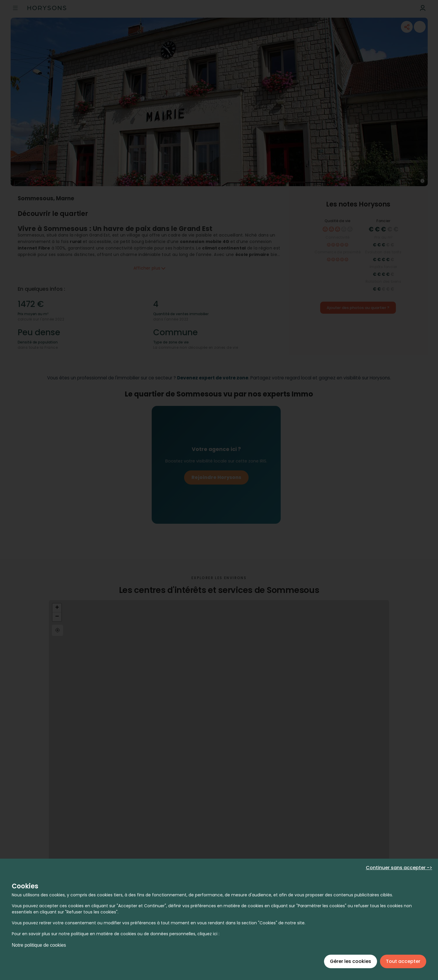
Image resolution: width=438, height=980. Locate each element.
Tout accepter (403, 961)
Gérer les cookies (351, 961)
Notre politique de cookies (39, 945)
